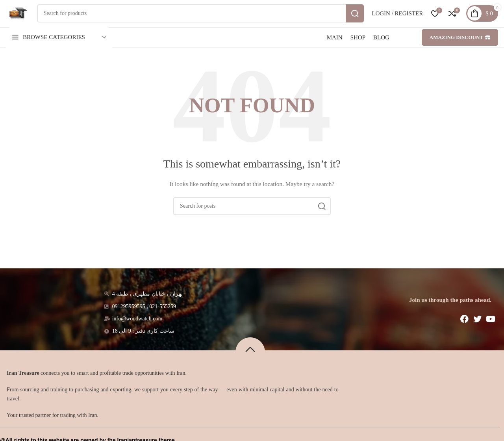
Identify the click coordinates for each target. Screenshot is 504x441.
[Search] (207, 20)
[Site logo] (24, 20)
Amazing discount (460, 51)
